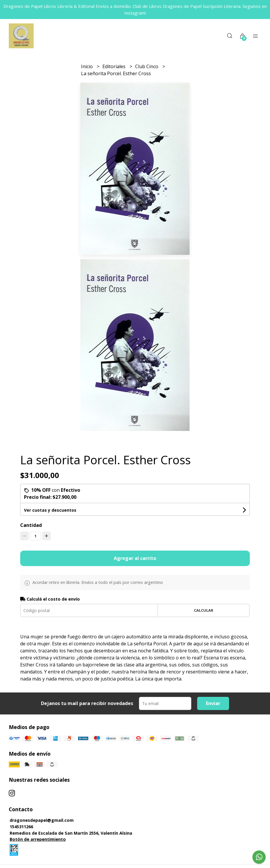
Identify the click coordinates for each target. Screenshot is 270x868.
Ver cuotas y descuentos (50, 510)
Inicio (87, 66)
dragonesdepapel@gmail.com (42, 820)
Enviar (213, 703)
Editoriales (115, 66)
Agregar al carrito (135, 558)
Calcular (204, 610)
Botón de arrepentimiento (38, 839)
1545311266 (21, 827)
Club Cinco (147, 66)
